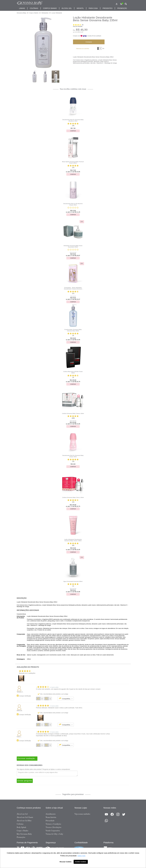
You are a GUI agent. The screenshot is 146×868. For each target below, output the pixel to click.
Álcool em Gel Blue (24, 821)
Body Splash (21, 827)
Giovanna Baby (21, 13)
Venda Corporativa (53, 831)
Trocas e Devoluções (53, 827)
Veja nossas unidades (82, 814)
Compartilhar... (66, 699)
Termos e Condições (53, 824)
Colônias (34, 8)
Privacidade (50, 821)
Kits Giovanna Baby (24, 834)
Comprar (89, 42)
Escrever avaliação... (27, 758)
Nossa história (51, 817)
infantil (80, 8)
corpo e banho (50, 8)
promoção (122, 8)
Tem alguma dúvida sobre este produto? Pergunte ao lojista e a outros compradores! (43, 769)
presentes (108, 8)
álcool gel (67, 8)
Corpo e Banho (23, 831)
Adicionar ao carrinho (83, 49)
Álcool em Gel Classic (25, 817)
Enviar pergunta (25, 781)
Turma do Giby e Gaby (54, 834)
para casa (93, 8)
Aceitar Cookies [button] (81, 862)
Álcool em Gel (22, 814)
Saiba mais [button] (81, 856)
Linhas (22, 8)
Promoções (21, 837)
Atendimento (51, 814)
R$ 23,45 (81, 32)
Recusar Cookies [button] (66, 862)
